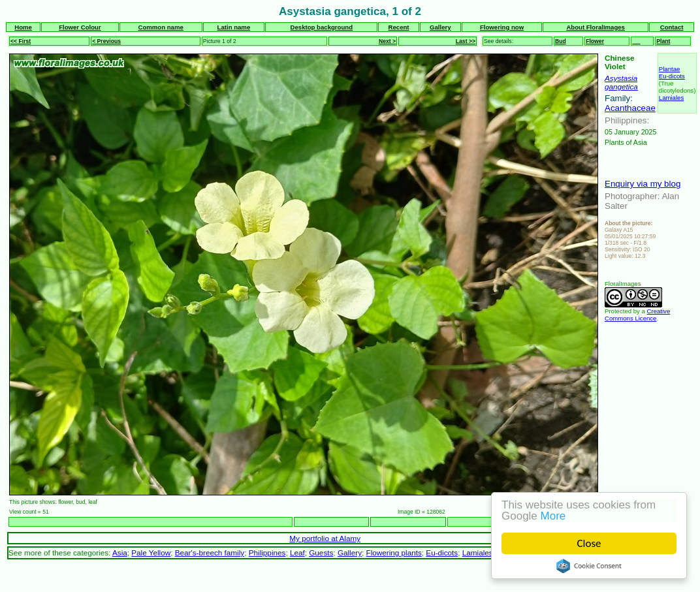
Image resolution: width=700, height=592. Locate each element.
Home (23, 27)
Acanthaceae (630, 108)
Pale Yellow (151, 553)
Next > (387, 41)
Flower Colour (80, 27)
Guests (321, 553)
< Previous (106, 41)
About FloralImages (596, 27)
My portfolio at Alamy (325, 538)
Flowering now (502, 27)
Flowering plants (394, 553)
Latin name (234, 27)
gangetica (621, 86)
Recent (399, 27)
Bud (561, 41)
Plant (663, 41)
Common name (160, 27)
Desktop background (322, 27)
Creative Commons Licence (637, 315)
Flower (595, 41)
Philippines (267, 553)
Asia (120, 553)
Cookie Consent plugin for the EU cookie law (589, 566)
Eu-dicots (672, 76)
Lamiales (671, 98)
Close (589, 543)
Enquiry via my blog (643, 184)
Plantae (670, 69)
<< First (21, 41)
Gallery (440, 27)
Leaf (297, 553)
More (553, 516)
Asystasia (621, 78)
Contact (672, 27)
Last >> (466, 41)
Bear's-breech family (210, 553)
